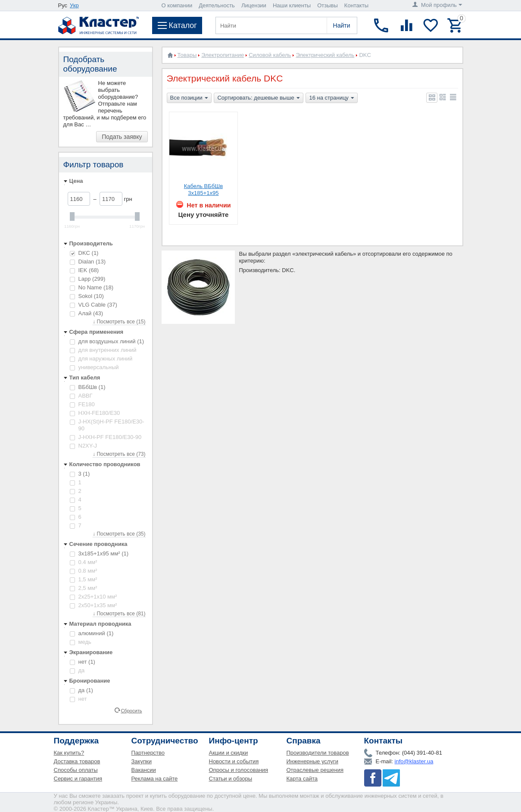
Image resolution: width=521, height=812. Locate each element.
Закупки (142, 761)
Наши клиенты (292, 5)
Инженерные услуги (312, 761)
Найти (342, 25)
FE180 (82, 404)
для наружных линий (101, 359)
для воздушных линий (107, 341)
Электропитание (223, 55)
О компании (177, 5)
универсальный (94, 367)
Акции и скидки (229, 753)
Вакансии (144, 770)
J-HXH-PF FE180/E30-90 (106, 437)
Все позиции (189, 98)
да (77, 670)
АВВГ (81, 396)
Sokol (87, 296)
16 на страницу (331, 98)
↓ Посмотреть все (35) (119, 534)
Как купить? (69, 753)
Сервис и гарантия (78, 779)
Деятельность (217, 5)
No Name (92, 287)
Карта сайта (302, 779)
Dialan (88, 262)
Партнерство (148, 753)
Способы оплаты (76, 770)
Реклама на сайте (155, 779)
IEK (84, 270)
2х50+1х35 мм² (94, 605)
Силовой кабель (270, 55)
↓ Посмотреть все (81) (119, 614)
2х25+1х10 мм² (94, 597)
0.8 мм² (84, 571)
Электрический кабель (325, 55)
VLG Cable (94, 305)
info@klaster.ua (414, 761)
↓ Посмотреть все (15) (119, 322)
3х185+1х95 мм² (99, 553)
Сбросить (131, 710)
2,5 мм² (84, 588)
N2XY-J (84, 446)
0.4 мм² (84, 562)
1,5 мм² (84, 579)
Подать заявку (122, 137)
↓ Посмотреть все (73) (119, 454)
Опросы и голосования (239, 770)
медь (81, 642)
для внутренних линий (103, 350)
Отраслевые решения (315, 770)
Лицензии (254, 5)
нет (83, 662)
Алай (87, 313)
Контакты (356, 5)
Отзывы (328, 5)
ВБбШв (88, 387)
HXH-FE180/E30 (95, 413)
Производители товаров (318, 753)
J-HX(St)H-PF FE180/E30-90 (107, 425)
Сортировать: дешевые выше (258, 98)
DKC (84, 253)
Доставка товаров (77, 761)
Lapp (88, 279)
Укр (74, 5)
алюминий (92, 633)
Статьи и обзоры (231, 779)
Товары (187, 55)
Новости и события (234, 761)
